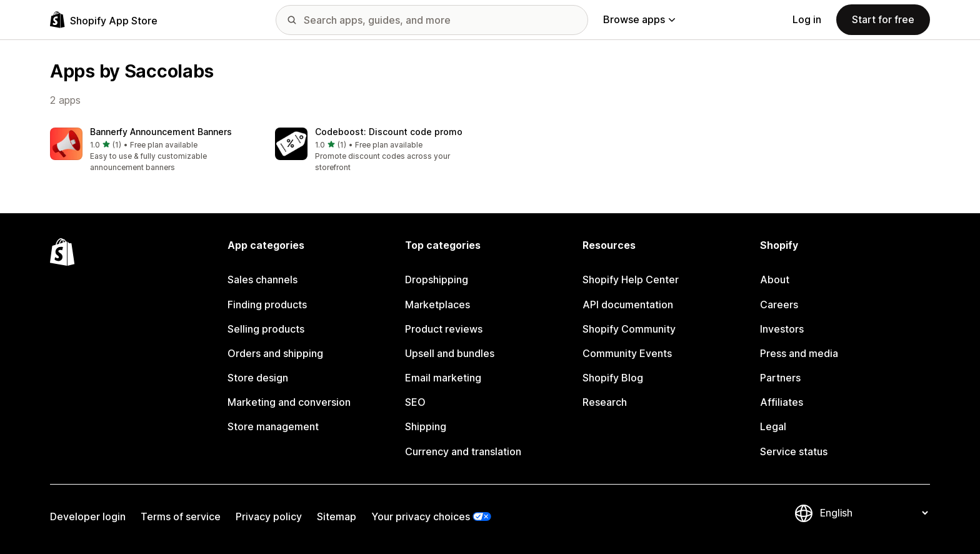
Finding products (267, 305)
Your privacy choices (421, 516)
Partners (780, 378)
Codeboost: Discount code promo (389, 132)
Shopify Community (629, 329)
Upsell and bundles (450, 353)
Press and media (799, 353)
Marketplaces (437, 305)
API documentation (628, 305)
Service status (794, 451)
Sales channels (262, 280)
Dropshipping (437, 280)
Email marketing (443, 378)
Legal (773, 426)
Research (605, 402)
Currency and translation (463, 451)
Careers (779, 305)
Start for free (883, 19)
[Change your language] (874, 513)
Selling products (266, 329)
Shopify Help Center (631, 280)
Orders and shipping (275, 353)
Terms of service (181, 516)
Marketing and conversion (289, 402)
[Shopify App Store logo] (104, 20)
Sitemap (337, 516)
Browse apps (639, 19)
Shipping (426, 426)
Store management (273, 426)
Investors (782, 329)
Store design (258, 378)
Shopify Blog (613, 378)
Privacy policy (269, 516)
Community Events (627, 353)
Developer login (88, 516)
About (775, 280)
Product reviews (444, 329)
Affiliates (782, 402)
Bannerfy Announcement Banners (161, 132)
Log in (807, 19)
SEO (415, 402)
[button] (152, 150)
